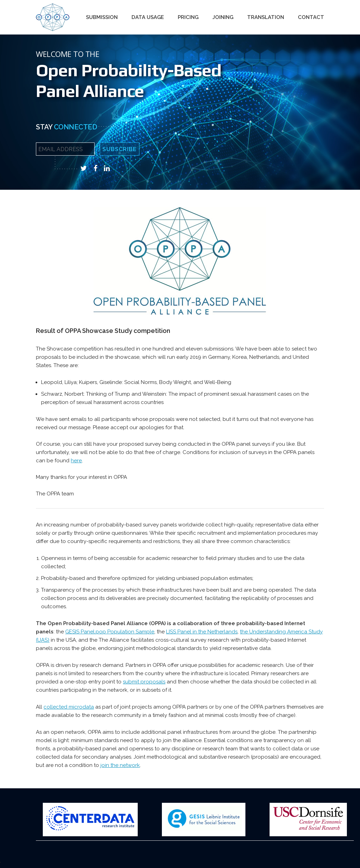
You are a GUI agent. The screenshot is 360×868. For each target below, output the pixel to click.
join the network (120, 765)
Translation (266, 17)
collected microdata (69, 707)
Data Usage (148, 17)
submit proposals (144, 682)
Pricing (188, 17)
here (76, 461)
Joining (223, 17)
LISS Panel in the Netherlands (202, 632)
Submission (102, 17)
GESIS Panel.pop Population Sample (110, 632)
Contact (311, 17)
